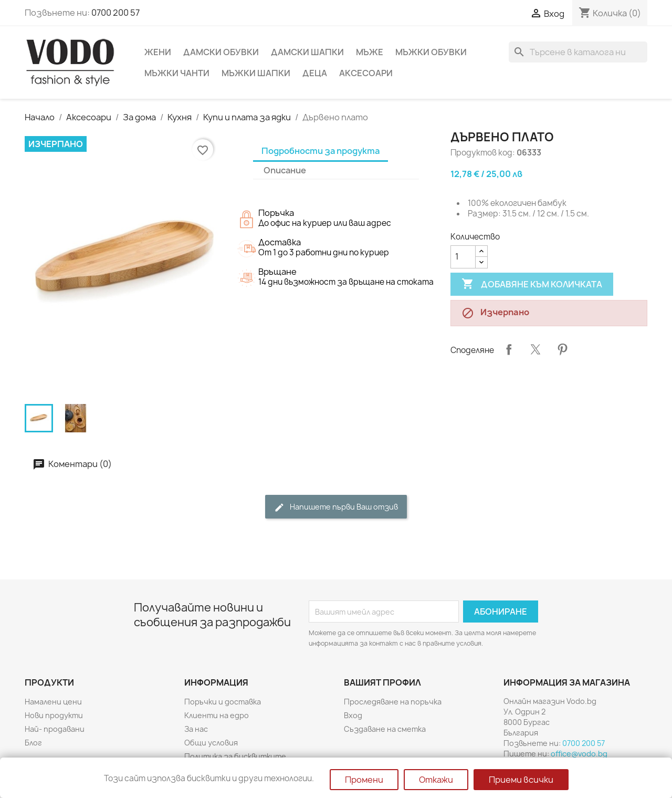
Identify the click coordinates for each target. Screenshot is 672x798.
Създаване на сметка (385, 729)
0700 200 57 (115, 13)
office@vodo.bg (579, 754)
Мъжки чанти (177, 73)
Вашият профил (382, 682)
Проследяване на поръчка (393, 702)
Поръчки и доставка (223, 702)
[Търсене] (578, 52)
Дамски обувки (221, 52)
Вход (353, 715)
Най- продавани (55, 729)
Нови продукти (54, 715)
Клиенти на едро (217, 715)
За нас (196, 729)
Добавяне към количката (532, 284)
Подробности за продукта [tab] (321, 151)
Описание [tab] (285, 170)
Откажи (436, 780)
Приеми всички (521, 780)
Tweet (535, 349)
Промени (364, 780)
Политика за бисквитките (235, 756)
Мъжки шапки (256, 73)
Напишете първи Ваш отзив (336, 507)
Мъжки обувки (431, 52)
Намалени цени (53, 702)
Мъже (370, 52)
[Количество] (463, 257)
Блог (33, 743)
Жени (158, 52)
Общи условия (211, 743)
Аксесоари (366, 73)
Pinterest (562, 349)
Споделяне (509, 349)
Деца (315, 73)
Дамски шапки (307, 52)
